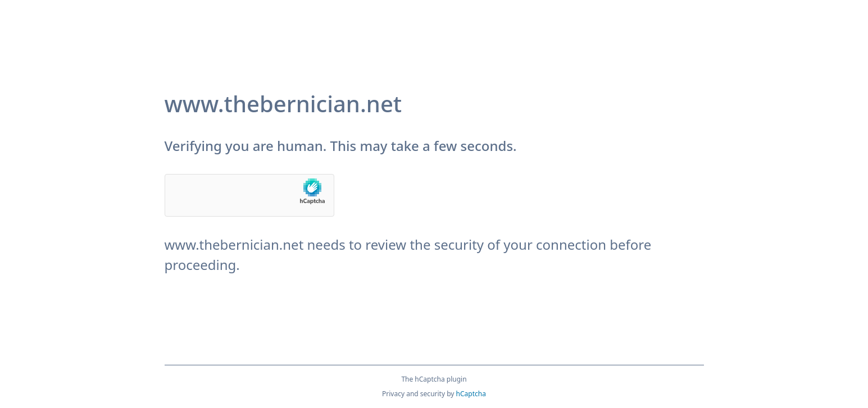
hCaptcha (471, 394)
